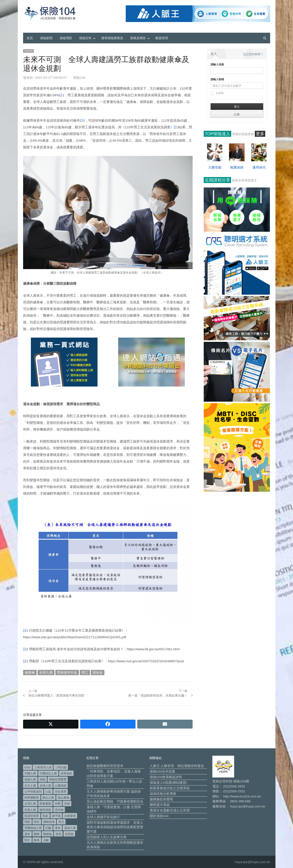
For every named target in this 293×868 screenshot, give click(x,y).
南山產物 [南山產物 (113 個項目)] (64, 798)
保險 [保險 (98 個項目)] (42, 779)
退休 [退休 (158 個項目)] (58, 828)
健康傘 (30, 672)
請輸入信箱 (217, 64)
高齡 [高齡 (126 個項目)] (46, 840)
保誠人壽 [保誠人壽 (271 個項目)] (30, 779)
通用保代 (259, 167)
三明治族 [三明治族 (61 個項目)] (61, 767)
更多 (260, 134)
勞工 (85, 672)
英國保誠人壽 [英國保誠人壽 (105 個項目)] (33, 828)
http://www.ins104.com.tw (242, 796)
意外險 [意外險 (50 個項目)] (59, 810)
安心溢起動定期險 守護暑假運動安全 (115, 801)
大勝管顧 (215, 167)
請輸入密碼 (217, 79)
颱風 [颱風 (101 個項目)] (37, 840)
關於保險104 (159, 816)
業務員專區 (138, 38)
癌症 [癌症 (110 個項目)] (37, 822)
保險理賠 (66, 38)
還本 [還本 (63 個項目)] (27, 834)
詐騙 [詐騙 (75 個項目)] (48, 828)
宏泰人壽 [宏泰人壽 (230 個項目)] (30, 810)
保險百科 (85, 38)
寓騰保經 (237, 167)
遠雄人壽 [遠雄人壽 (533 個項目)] (70, 828)
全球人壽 (46, 672)
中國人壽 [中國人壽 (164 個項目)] (30, 773)
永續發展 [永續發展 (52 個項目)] (70, 816)
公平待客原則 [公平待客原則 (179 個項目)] (33, 792)
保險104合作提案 (162, 771)
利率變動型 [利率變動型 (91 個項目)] (32, 798)
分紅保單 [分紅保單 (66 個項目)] (61, 792)
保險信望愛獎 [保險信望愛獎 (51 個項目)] (58, 779)
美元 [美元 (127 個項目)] (61, 822)
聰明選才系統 (160, 805)
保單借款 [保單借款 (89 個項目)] (66, 773)
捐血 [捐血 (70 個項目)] (45, 816)
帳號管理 (162, 38)
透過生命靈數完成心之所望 (170, 810)
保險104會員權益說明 (166, 777)
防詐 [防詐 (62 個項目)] (27, 840)
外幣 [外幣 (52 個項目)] (58, 804)
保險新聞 (46, 38)
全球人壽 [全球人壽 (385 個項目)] (45, 786)
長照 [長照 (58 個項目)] (58, 834)
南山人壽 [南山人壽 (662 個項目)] (48, 798)
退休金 (98, 672)
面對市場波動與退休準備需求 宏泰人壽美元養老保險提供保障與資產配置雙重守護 (115, 827)
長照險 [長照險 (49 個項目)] (69, 834)
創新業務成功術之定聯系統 (170, 788)
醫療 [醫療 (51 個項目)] (37, 834)
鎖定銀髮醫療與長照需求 (105, 766)
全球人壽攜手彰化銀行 (103, 817)
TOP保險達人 (218, 134)
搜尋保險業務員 (112, 38)
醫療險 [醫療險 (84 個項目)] (48, 834)
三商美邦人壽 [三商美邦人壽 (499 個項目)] (43, 767)
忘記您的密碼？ (253, 54)
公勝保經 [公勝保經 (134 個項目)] (61, 786)
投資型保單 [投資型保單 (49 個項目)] (32, 816)
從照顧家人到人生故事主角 (107, 837)
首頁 (30, 38)
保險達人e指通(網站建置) (168, 782)
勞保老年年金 (67, 672)
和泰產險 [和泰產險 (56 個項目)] (45, 804)
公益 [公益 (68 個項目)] (48, 792)
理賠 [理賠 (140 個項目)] (27, 822)
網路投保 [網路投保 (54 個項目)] (49, 822)
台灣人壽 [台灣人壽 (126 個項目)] (30, 804)
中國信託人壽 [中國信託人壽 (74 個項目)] (48, 773)
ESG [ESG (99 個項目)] (27, 767)
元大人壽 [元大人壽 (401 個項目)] (30, 786)
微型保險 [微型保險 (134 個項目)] (45, 810)
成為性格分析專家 (163, 794)
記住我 (217, 93)
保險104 (79, 78)
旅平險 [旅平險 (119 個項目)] (56, 816)
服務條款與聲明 (161, 799)
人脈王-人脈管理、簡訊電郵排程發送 (177, 766)
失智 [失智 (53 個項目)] (67, 804)
